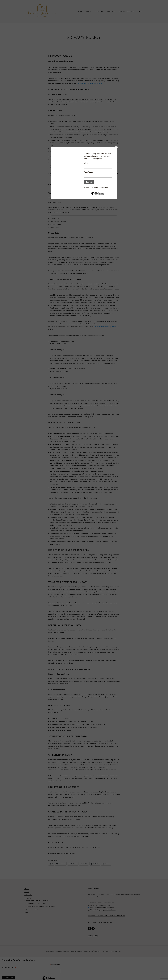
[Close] (116, 147)
